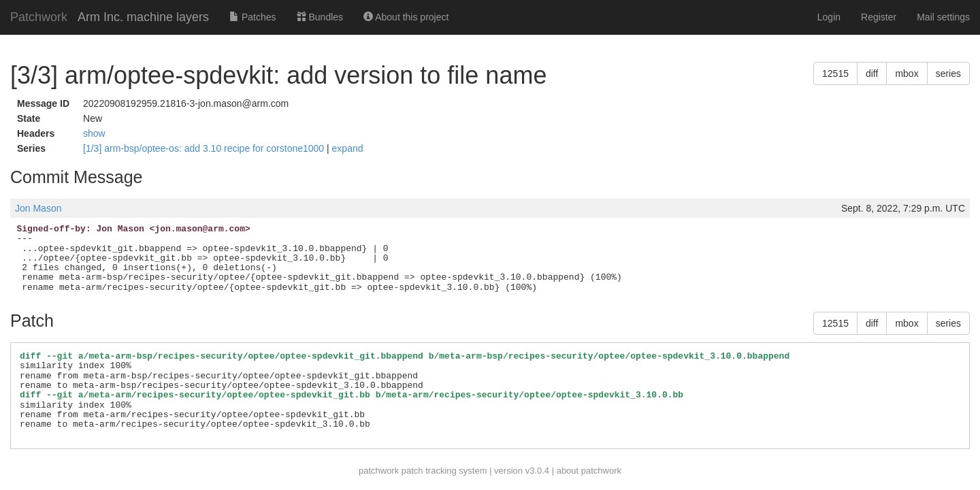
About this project (406, 17)
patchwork (379, 471)
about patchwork (589, 471)
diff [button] (872, 73)
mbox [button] (906, 73)
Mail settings (943, 17)
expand (348, 148)
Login (829, 17)
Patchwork (39, 17)
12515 (835, 73)
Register (879, 17)
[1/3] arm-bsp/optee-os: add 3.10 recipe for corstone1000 (205, 148)
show (94, 133)
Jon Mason (38, 208)
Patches (252, 17)
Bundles (320, 17)
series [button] (948, 73)
